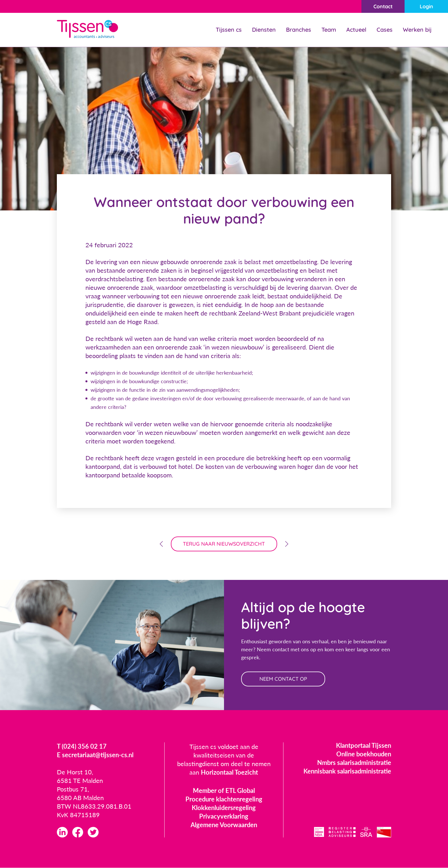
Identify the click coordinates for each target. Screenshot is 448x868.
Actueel (356, 30)
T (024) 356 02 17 (82, 746)
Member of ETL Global (224, 790)
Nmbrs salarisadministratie (354, 762)
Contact (383, 6)
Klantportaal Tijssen (364, 745)
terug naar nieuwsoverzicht (224, 544)
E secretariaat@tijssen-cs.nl (95, 755)
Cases (385, 30)
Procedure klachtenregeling (224, 799)
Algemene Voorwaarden (224, 825)
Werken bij (417, 30)
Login (426, 6)
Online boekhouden (364, 754)
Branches (299, 30)
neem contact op (283, 679)
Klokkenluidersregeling (224, 808)
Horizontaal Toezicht (229, 772)
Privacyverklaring (224, 816)
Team (329, 30)
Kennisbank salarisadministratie (347, 771)
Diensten (264, 30)
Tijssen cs (229, 30)
